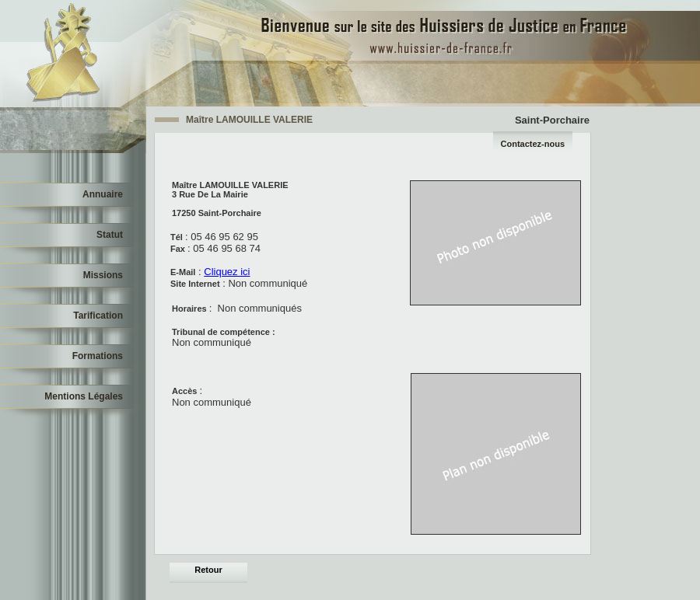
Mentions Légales (84, 396)
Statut (110, 235)
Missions (103, 275)
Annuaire (103, 194)
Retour (208, 570)
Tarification (98, 316)
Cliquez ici (227, 272)
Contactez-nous (533, 144)
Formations (98, 356)
